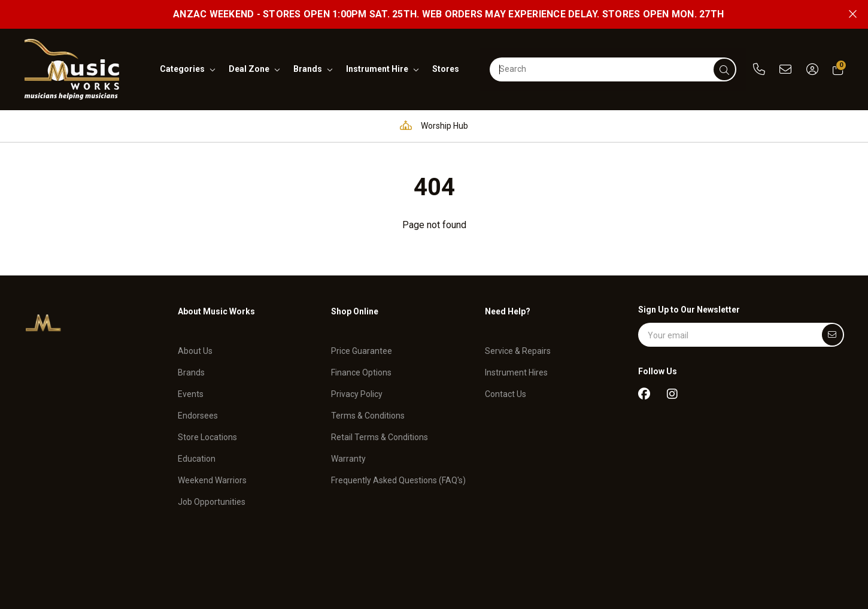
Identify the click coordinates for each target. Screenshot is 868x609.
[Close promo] (853, 14)
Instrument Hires (516, 365)
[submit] (724, 69)
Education (197, 451)
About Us (195, 343)
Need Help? (508, 311)
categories (182, 69)
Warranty (348, 451)
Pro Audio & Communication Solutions (192, 125)
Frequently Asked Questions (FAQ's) (398, 472)
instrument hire (377, 69)
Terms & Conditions (368, 408)
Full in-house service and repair (556, 125)
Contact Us (506, 386)
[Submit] (832, 335)
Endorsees (198, 408)
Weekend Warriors (212, 472)
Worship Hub (431, 125)
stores (446, 69)
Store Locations (207, 429)
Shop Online (355, 311)
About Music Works (216, 311)
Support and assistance (703, 125)
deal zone (249, 69)
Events (191, 386)
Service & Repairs (518, 343)
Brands (191, 365)
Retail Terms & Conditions (380, 429)
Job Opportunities (212, 493)
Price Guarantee (362, 343)
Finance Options (361, 365)
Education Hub (335, 125)
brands (308, 69)
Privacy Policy (357, 386)
